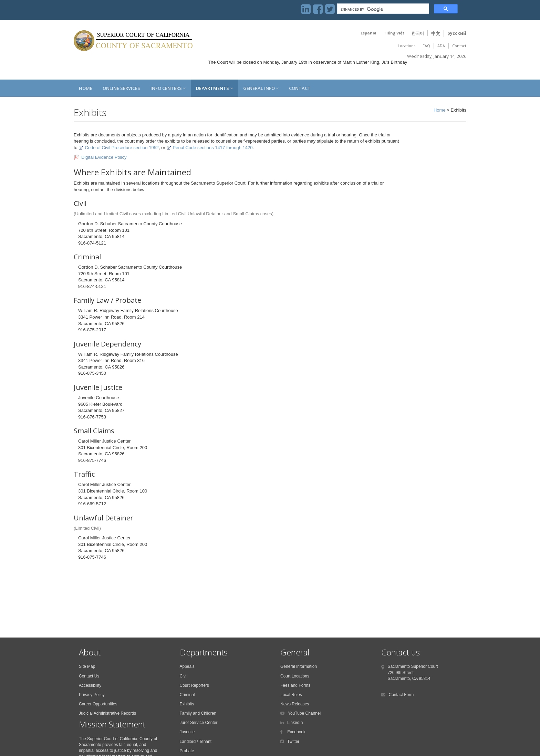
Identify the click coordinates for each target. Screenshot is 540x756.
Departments (214, 88)
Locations (407, 46)
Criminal (187, 695)
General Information (299, 666)
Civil (184, 676)
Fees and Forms (295, 685)
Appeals (187, 666)
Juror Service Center (199, 723)
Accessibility (90, 685)
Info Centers (168, 88)
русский (457, 33)
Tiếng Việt (394, 33)
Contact (459, 46)
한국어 (418, 33)
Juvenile (187, 732)
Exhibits (187, 704)
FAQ (426, 46)
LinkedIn (295, 723)
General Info (261, 88)
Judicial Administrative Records (107, 713)
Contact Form (401, 695)
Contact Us (89, 676)
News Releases (295, 704)
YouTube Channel (304, 713)
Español (368, 33)
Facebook (296, 732)
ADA (441, 46)
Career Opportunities (98, 704)
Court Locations (295, 676)
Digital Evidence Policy (104, 157)
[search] (382, 9)
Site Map (87, 666)
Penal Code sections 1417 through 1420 (210, 148)
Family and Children (198, 713)
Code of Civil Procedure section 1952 (119, 148)
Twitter (293, 742)
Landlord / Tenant (196, 742)
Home (86, 88)
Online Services (121, 88)
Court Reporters (194, 685)
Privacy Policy (92, 695)
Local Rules (291, 695)
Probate (187, 751)
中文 (436, 33)
